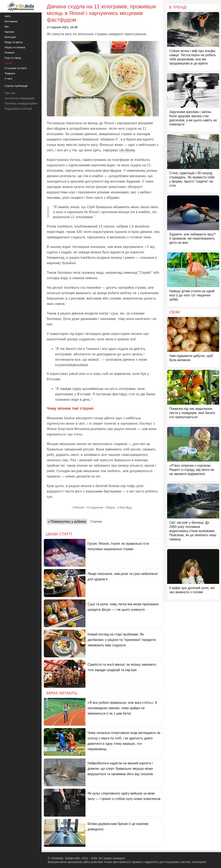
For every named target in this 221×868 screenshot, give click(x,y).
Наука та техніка (15, 47)
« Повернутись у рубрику (67, 522)
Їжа (7, 27)
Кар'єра (9, 32)
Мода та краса (14, 42)
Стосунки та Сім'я (16, 68)
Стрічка (96, 522)
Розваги (9, 53)
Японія (79, 507)
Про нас (10, 93)
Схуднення (96, 507)
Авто (7, 16)
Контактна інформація (20, 98)
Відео (111, 507)
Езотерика (11, 21)
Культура (10, 37)
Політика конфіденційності (22, 103)
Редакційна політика (18, 109)
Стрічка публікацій (16, 86)
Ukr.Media (127, 150)
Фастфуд (126, 507)
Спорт (8, 63)
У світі (8, 79)
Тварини (10, 73)
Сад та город (13, 58)
